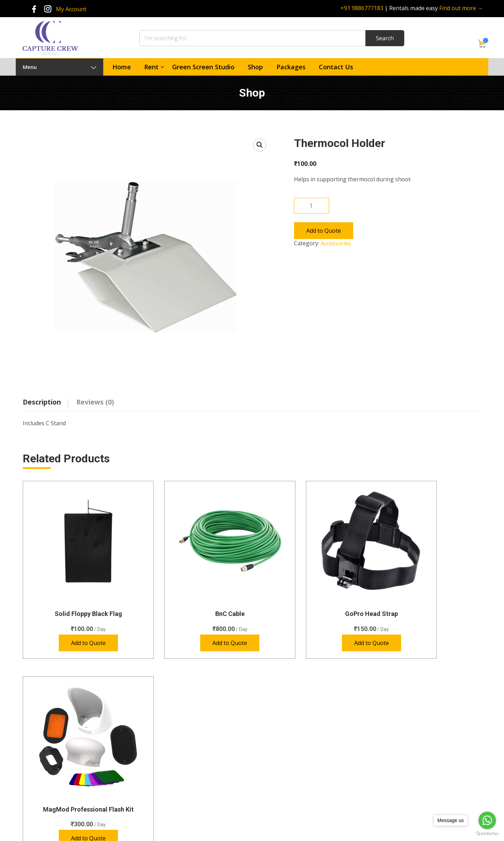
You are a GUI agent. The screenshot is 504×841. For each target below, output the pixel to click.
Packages (291, 67)
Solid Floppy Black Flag (76, 590)
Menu (59, 67)
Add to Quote (324, 231)
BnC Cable (194, 590)
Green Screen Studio (203, 67)
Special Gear (182, 775)
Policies (274, 775)
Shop (255, 67)
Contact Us (336, 67)
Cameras (178, 724)
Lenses (176, 749)
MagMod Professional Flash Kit (428, 590)
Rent (151, 67)
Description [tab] (42, 402)
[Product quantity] (311, 206)
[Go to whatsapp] (487, 820)
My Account (71, 9)
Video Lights (181, 788)
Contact (274, 762)
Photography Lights (190, 762)
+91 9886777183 (362, 8)
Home (122, 67)
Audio (174, 737)
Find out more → (461, 8)
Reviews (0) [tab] (95, 402)
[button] (260, 145)
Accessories (336, 243)
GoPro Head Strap (311, 590)
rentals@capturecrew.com (420, 781)
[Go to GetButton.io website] (487, 834)
